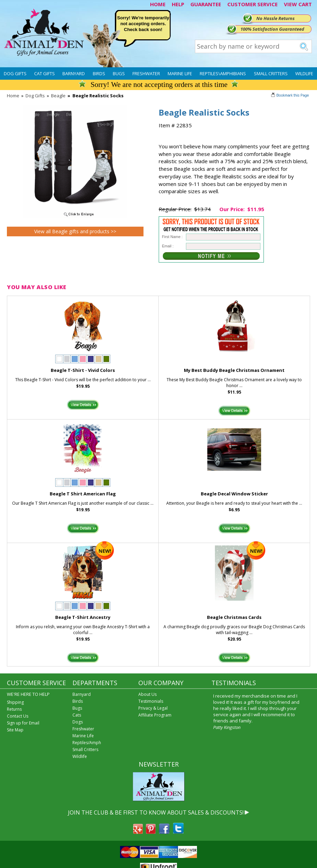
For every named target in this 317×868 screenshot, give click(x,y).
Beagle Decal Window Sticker (234, 494)
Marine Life (180, 73)
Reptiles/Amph (87, 743)
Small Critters (271, 73)
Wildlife (304, 73)
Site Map (15, 730)
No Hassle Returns (275, 18)
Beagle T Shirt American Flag (83, 494)
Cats (77, 715)
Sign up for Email (23, 723)
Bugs (119, 73)
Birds (99, 73)
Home (13, 96)
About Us (147, 694)
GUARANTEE (206, 4)
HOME (158, 4)
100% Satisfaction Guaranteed (272, 29)
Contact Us (18, 716)
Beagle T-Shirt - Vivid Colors (83, 370)
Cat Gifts (44, 73)
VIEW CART (298, 4)
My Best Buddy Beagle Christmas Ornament (234, 370)
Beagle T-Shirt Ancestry (83, 617)
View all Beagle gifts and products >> (75, 231)
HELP (178, 4)
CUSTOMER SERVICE (252, 4)
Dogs (78, 722)
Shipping (15, 702)
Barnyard (74, 73)
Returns (14, 709)
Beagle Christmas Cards (234, 617)
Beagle (58, 96)
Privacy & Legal (153, 708)
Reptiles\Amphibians (223, 73)
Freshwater (146, 73)
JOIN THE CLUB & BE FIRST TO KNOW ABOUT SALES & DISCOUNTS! (156, 812)
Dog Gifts (15, 73)
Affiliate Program (155, 715)
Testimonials (151, 701)
